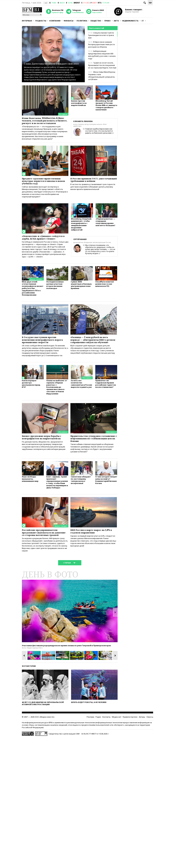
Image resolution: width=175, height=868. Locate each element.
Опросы (150, 742)
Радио (98, 742)
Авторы (142, 742)
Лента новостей (96, 28)
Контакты (106, 742)
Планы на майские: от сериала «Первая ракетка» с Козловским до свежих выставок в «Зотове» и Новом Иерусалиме (57, 404)
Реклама (90, 742)
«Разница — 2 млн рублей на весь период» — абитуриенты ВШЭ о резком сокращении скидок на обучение (93, 355)
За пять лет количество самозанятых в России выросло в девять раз (81, 401)
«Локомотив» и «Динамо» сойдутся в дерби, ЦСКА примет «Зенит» (43, 247)
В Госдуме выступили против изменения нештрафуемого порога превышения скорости (42, 354)
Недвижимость (130, 21)
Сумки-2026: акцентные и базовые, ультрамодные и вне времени (81, 298)
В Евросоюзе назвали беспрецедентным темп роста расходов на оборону (101, 44)
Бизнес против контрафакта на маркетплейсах (79, 104)
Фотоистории (29, 692)
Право (107, 21)
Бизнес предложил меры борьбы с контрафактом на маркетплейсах (45, 455)
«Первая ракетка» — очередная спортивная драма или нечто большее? (105, 231)
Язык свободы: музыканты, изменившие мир (30, 499)
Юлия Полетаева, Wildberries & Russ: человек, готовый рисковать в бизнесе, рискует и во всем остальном (45, 123)
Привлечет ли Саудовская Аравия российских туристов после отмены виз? (106, 401)
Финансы (68, 21)
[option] (70, 636)
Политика (82, 21)
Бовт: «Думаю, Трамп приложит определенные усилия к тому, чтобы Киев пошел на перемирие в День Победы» (57, 503)
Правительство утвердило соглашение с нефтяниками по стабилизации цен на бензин (91, 456)
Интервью (27, 21)
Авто (116, 21)
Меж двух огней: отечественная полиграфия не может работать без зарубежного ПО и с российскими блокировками (33, 301)
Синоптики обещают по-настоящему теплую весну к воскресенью (81, 500)
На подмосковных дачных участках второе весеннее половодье (55, 298)
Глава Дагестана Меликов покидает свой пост (47, 61)
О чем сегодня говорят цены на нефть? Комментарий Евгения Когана (106, 500)
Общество (96, 21)
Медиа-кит (117, 742)
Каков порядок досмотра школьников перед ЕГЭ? (31, 401)
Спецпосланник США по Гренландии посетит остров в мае (101, 35)
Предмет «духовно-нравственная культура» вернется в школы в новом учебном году (45, 187)
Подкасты (41, 21)
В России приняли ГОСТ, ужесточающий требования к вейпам (91, 187)
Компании (55, 21)
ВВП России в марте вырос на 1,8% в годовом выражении (93, 552)
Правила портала (130, 742)
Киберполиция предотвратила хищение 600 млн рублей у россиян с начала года (102, 55)
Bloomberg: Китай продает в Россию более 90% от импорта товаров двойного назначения (106, 106)
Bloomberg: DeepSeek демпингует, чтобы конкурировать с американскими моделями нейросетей (81, 233)
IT (143, 21)
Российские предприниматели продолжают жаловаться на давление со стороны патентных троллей (44, 555)
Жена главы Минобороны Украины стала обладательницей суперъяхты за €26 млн (102, 76)
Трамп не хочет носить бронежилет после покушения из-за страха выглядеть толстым (102, 65)
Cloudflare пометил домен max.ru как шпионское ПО (105, 297)
